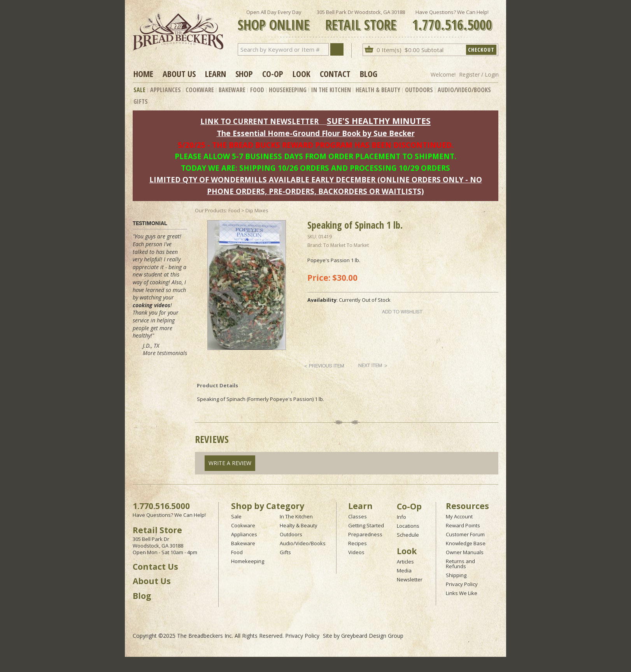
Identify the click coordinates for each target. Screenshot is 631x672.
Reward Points (463, 525)
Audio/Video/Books (464, 90)
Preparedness (365, 534)
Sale (139, 90)
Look (301, 73)
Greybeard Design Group (372, 636)
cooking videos (152, 305)
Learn (216, 73)
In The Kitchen (331, 90)
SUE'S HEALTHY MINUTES (379, 121)
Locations (408, 526)
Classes (358, 516)
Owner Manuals (465, 552)
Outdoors (419, 90)
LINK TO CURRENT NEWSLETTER (259, 121)
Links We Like (462, 593)
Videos (356, 552)
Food (257, 90)
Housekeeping (288, 90)
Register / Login (479, 74)
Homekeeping (248, 561)
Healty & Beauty (299, 525)
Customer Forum (465, 534)
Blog (369, 73)
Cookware (200, 90)
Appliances (166, 90)
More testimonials (165, 353)
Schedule (408, 535)
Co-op (273, 73)
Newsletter (410, 579)
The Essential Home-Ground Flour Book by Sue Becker (316, 133)
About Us (179, 73)
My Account (459, 516)
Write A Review (230, 463)
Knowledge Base (466, 543)
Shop (244, 73)
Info (401, 517)
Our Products (210, 210)
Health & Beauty (378, 90)
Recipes (358, 543)
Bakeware (232, 90)
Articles (405, 562)
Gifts (141, 101)
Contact (335, 73)
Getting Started (366, 525)
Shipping (456, 575)
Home (143, 73)
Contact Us (155, 567)
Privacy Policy (462, 584)
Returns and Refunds (460, 564)
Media (404, 570)
